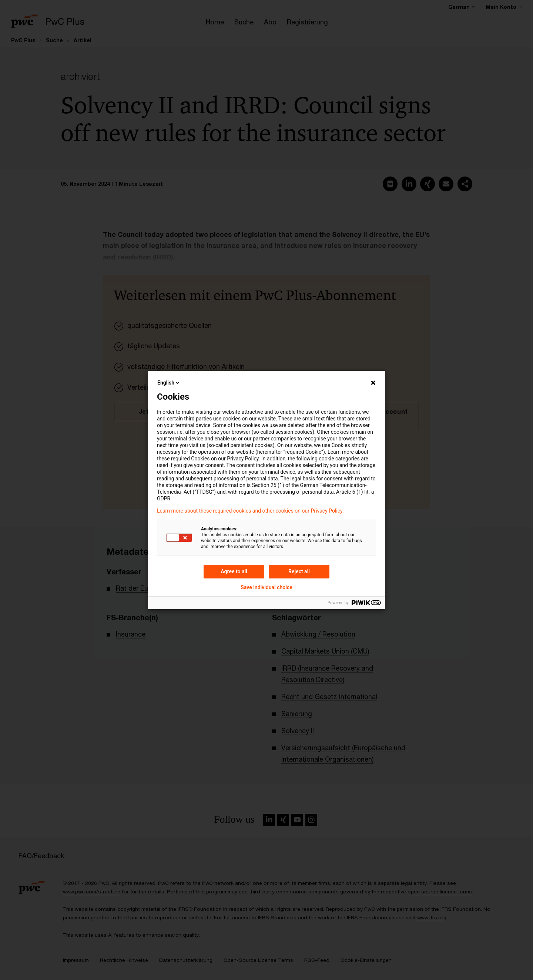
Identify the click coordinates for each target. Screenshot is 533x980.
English (169, 383)
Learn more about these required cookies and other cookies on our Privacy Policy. (250, 511)
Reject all (299, 571)
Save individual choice (266, 587)
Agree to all (234, 571)
